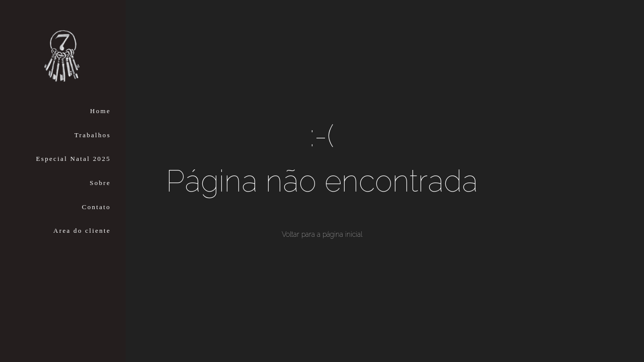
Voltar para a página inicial (322, 234)
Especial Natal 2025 (73, 159)
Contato (96, 207)
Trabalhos (93, 135)
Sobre (100, 183)
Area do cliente (82, 231)
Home (100, 111)
